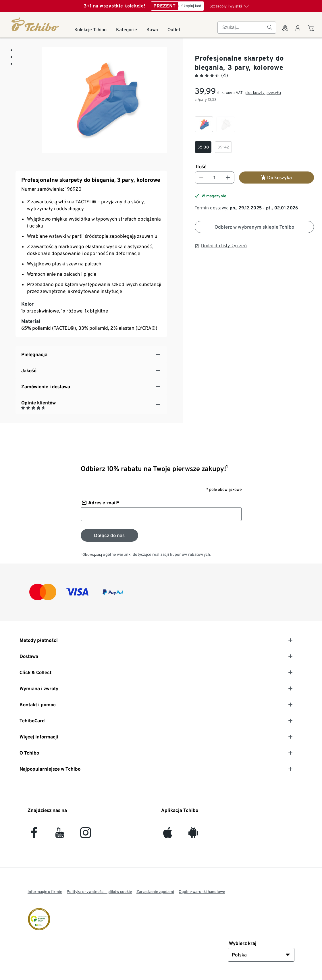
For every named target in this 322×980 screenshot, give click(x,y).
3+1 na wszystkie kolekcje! (114, 6)
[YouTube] (60, 835)
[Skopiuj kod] (191, 6)
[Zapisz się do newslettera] (109, 535)
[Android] (193, 835)
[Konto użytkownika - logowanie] (298, 32)
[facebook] (34, 835)
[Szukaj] (270, 28)
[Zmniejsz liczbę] (201, 178)
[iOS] (168, 835)
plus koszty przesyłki (263, 93)
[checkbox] (204, 125)
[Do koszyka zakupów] (312, 31)
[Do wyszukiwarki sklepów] (285, 32)
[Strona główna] (36, 24)
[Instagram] (86, 835)
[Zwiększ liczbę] (228, 178)
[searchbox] (242, 28)
